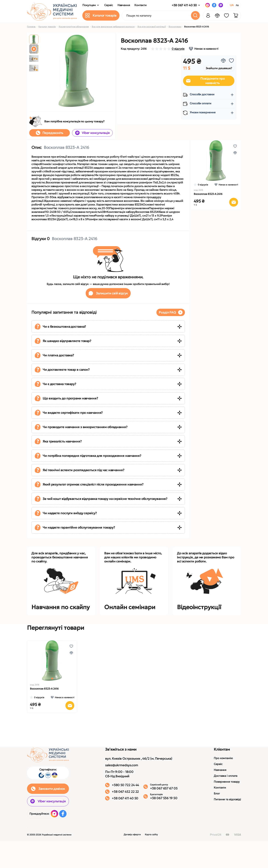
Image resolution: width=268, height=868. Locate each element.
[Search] (195, 15)
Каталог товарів (47, 27)
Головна (31, 27)
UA (232, 5)
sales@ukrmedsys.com (122, 765)
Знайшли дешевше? (219, 68)
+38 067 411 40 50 (184, 5)
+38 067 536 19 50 (164, 798)
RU (237, 5)
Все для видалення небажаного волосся (113, 27)
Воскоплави (175, 27)
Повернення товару (227, 782)
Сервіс (218, 764)
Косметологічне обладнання (74, 27)
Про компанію (223, 758)
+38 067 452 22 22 (125, 792)
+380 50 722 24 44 (125, 785)
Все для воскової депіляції (152, 27)
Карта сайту (151, 834)
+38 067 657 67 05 (164, 788)
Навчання (220, 770)
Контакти (220, 788)
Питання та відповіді (227, 799)
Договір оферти (132, 834)
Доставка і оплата (226, 776)
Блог (217, 793)
